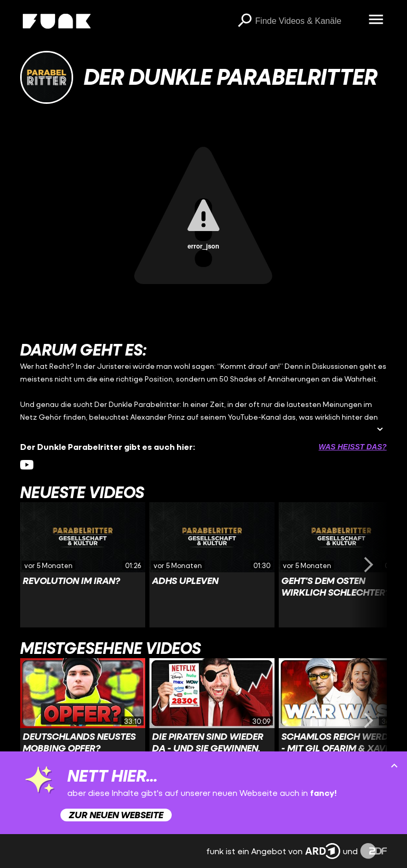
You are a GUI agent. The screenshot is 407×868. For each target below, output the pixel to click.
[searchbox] (308, 21)
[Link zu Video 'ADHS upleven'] (212, 565)
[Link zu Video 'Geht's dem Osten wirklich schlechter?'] (341, 565)
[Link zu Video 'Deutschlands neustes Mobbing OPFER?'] (83, 721)
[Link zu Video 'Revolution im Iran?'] (83, 565)
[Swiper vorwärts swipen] (369, 565)
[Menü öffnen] (376, 20)
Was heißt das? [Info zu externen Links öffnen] (352, 447)
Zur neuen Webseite (116, 815)
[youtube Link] (27, 465)
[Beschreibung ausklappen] (380, 430)
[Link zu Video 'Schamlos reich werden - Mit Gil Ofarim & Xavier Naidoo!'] (341, 721)
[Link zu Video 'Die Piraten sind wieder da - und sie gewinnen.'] (212, 721)
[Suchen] (245, 21)
